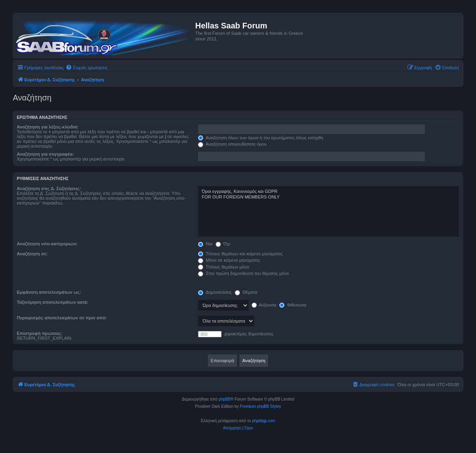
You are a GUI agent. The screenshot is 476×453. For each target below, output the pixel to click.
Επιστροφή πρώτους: (40, 333)
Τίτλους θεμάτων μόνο (223, 267)
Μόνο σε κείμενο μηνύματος (229, 260)
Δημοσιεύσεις (215, 292)
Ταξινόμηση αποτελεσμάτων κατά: (53, 302)
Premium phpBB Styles (261, 406)
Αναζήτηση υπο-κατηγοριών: (47, 244)
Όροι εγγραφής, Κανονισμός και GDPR (329, 192)
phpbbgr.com (264, 421)
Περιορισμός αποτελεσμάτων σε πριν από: (62, 318)
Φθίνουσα (293, 305)
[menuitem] (87, 68)
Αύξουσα (264, 305)
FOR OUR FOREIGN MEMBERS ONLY (329, 197)
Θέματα (246, 292)
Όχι (223, 244)
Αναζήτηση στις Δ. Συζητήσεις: (49, 188)
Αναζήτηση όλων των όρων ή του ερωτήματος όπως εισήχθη (260, 138)
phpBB (224, 399)
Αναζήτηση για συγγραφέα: (45, 154)
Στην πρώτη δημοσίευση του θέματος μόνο (243, 273)
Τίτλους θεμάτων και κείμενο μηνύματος (240, 254)
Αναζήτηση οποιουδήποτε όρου (232, 144)
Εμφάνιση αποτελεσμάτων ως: (49, 292)
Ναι (205, 244)
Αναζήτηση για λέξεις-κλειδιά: (48, 127)
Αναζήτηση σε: (32, 254)
